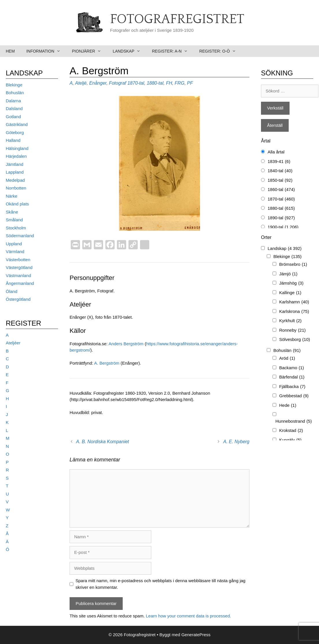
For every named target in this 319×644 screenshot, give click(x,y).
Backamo (292, 368)
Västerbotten (18, 260)
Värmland (15, 252)
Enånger (98, 83)
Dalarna (13, 101)
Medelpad (15, 180)
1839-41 (279, 162)
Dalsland (14, 108)
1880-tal (155, 83)
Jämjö (288, 274)
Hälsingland (17, 148)
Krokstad (291, 431)
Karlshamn (294, 302)
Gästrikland (17, 124)
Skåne (12, 212)
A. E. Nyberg (236, 442)
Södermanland (20, 236)
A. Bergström (107, 363)
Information (46, 51)
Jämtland (15, 164)
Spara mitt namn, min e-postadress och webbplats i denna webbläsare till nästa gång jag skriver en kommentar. (161, 584)
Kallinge (290, 293)
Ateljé (81, 83)
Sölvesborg (295, 340)
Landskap (130, 51)
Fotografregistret (177, 19)
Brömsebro (293, 265)
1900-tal (283, 227)
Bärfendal (292, 377)
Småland (14, 220)
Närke (12, 196)
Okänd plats (17, 204)
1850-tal (280, 180)
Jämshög (291, 283)
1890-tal (281, 218)
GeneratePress (196, 635)
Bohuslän (15, 93)
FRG (180, 83)
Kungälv (290, 440)
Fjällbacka (292, 387)
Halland (13, 140)
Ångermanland (20, 283)
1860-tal (281, 190)
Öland (12, 291)
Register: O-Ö (220, 51)
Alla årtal (276, 152)
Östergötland (18, 299)
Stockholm (16, 228)
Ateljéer (13, 343)
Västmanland (18, 275)
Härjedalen (16, 156)
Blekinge (14, 85)
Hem (10, 51)
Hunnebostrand (294, 421)
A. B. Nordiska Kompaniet (103, 442)
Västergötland (19, 267)
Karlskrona (294, 312)
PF (190, 83)
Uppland (14, 244)
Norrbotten (16, 188)
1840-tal (280, 171)
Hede (288, 405)
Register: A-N (173, 51)
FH (169, 83)
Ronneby (292, 330)
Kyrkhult (290, 321)
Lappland (15, 172)
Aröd (287, 358)
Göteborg (15, 132)
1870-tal (136, 83)
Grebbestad (294, 396)
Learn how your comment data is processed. (188, 616)
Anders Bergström (126, 344)
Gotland (13, 117)
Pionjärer (89, 51)
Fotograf (117, 83)
